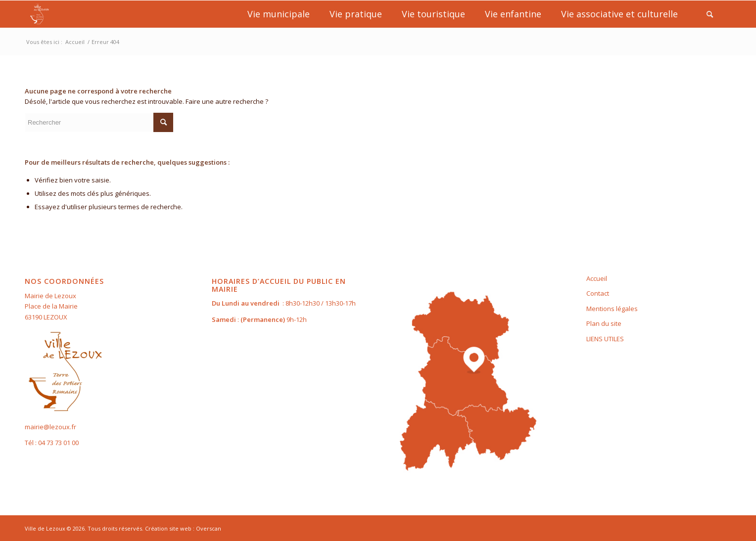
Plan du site (604, 323)
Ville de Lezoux (45, 528)
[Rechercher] (710, 14)
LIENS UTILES (605, 339)
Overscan (209, 528)
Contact (598, 293)
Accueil (597, 278)
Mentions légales (612, 309)
